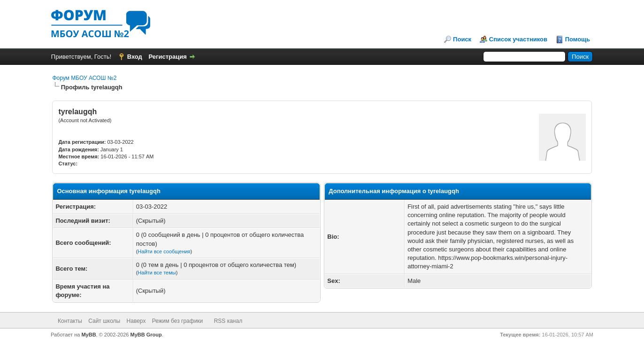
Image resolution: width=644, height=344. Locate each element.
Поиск (462, 39)
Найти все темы (157, 273)
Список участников (518, 39)
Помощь (578, 39)
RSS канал (228, 321)
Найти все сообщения (164, 251)
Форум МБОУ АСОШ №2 (84, 78)
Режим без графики (178, 321)
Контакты (70, 321)
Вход (135, 57)
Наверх (136, 321)
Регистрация (168, 57)
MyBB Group (146, 335)
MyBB (88, 335)
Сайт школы (104, 321)
